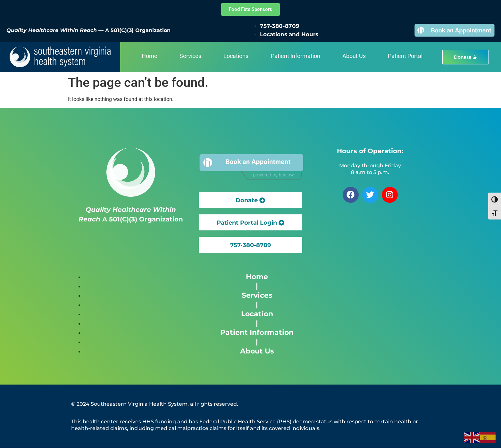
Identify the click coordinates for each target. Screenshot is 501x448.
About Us (354, 56)
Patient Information (296, 56)
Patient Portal (405, 56)
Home (150, 56)
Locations (236, 56)
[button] (250, 245)
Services (190, 56)
